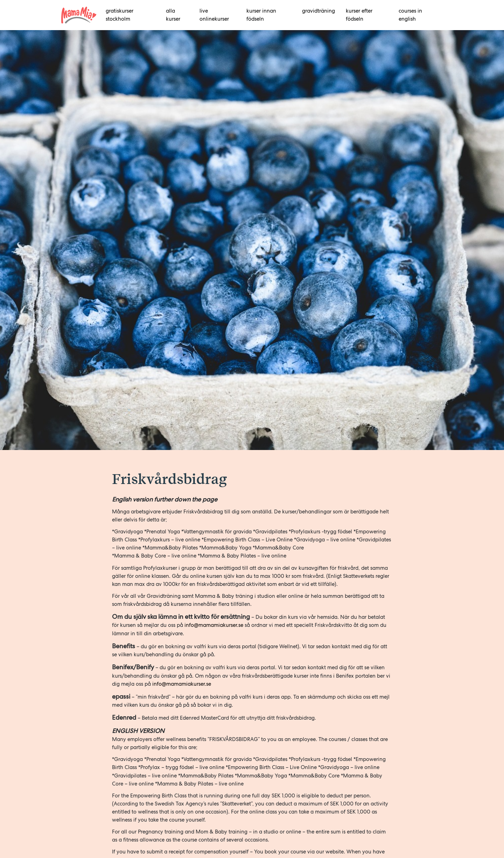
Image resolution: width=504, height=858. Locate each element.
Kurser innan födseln (261, 15)
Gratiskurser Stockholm (120, 15)
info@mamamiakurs (176, 684)
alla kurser (173, 15)
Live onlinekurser (214, 15)
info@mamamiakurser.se (214, 625)
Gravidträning (318, 11)
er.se (206, 684)
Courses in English (410, 15)
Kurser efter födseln (359, 15)
